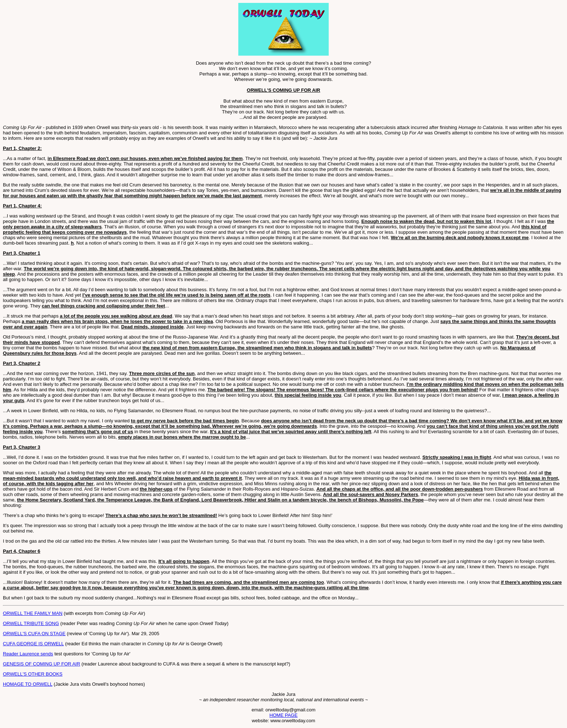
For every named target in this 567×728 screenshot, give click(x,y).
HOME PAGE (283, 715)
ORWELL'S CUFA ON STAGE (34, 634)
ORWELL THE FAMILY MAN (33, 613)
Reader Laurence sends (28, 654)
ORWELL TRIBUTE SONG (31, 623)
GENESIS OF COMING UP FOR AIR (42, 664)
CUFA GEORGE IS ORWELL (33, 644)
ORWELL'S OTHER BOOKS (33, 674)
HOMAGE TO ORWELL (28, 684)
